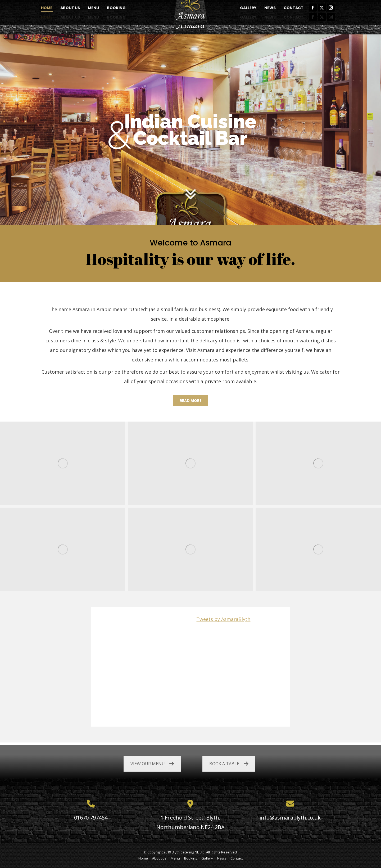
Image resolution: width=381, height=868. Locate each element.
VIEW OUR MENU (152, 764)
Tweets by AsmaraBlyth (223, 619)
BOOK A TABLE (229, 764)
